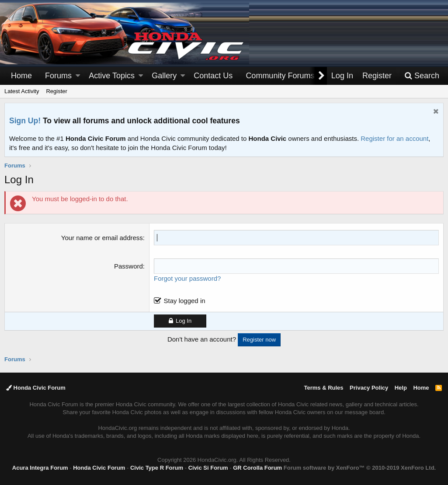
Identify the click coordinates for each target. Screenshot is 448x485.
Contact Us (213, 76)
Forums (58, 76)
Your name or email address (102, 238)
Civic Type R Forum (157, 468)
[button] (78, 76)
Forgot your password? (187, 278)
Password (128, 266)
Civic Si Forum (208, 468)
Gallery (164, 76)
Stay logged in (184, 301)
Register (56, 91)
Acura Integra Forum (40, 468)
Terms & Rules (323, 388)
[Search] (422, 76)
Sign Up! (25, 121)
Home (21, 76)
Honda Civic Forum (36, 388)
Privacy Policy (369, 388)
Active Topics (112, 76)
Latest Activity (22, 91)
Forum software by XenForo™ (360, 468)
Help (401, 388)
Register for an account (394, 138)
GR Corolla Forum (257, 468)
